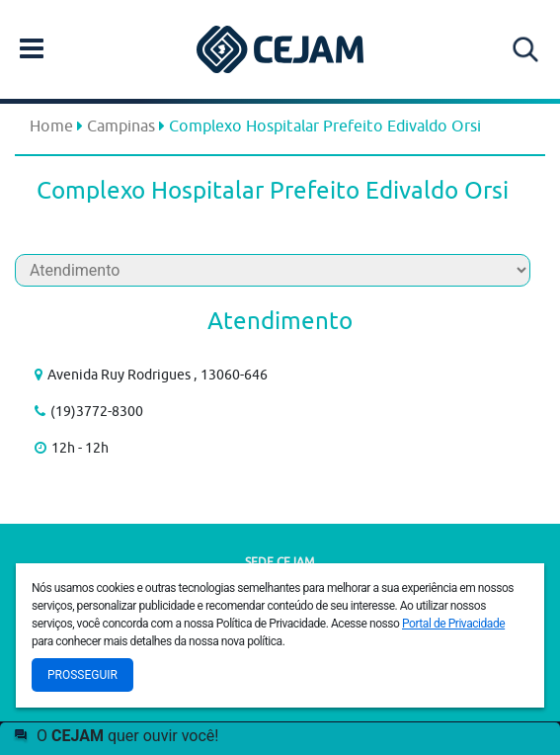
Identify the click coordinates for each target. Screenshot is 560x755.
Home (51, 126)
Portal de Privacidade (453, 624)
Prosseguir (82, 675)
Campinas (121, 126)
